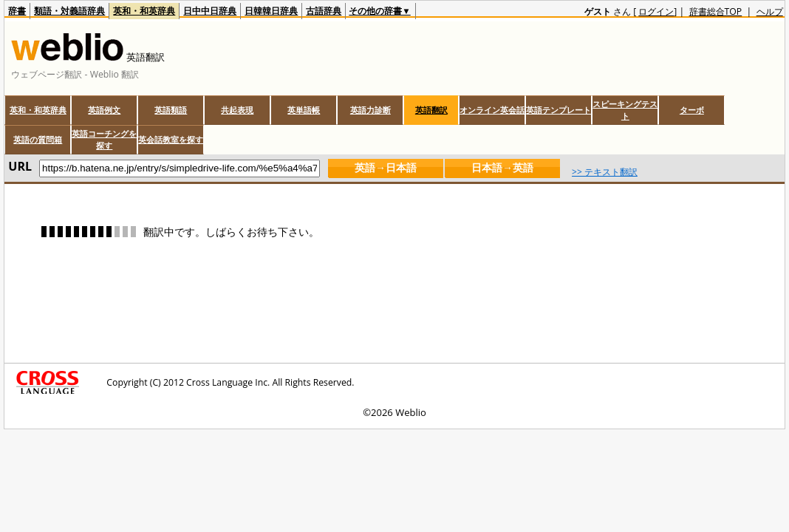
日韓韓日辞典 (271, 11)
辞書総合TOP (716, 11)
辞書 (17, 11)
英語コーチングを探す (104, 139)
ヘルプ (770, 11)
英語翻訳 (431, 110)
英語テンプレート (559, 110)
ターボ (692, 110)
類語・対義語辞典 (69, 11)
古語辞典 (324, 11)
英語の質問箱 (38, 139)
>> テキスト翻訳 (605, 172)
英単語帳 (304, 110)
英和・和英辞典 (144, 11)
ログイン (656, 11)
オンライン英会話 (492, 110)
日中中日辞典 (210, 11)
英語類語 (171, 110)
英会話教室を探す (171, 139)
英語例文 (104, 110)
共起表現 (237, 110)
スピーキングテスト (625, 110)
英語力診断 (370, 110)
